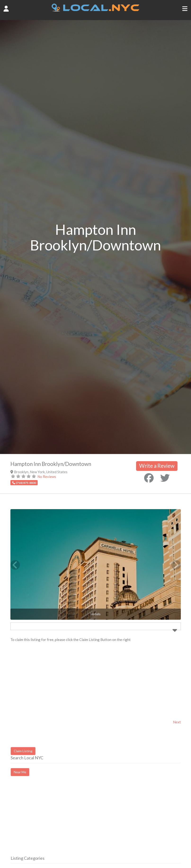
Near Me (20, 772)
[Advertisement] (50, 820)
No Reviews (47, 477)
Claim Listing (23, 751)
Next (177, 722)
